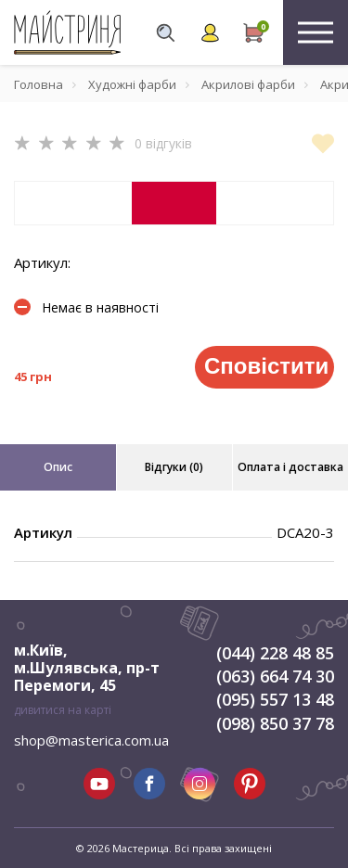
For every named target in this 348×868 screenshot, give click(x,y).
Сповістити (266, 366)
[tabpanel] (174, 203)
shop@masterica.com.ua (91, 740)
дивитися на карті (63, 710)
